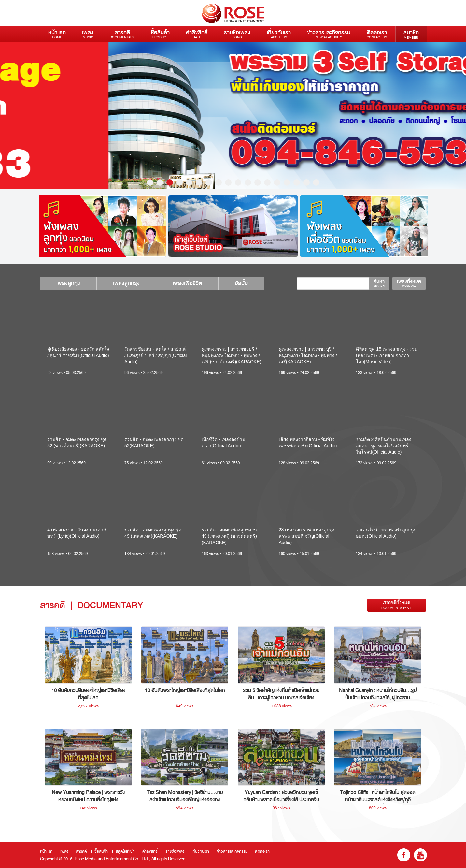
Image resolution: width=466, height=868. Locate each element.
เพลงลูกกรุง (126, 283)
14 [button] (277, 182)
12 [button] (258, 182)
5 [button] (189, 182)
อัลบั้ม (241, 283)
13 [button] (267, 182)
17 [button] (306, 182)
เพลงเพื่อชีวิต (187, 283)
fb (404, 855)
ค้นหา (379, 283)
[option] (233, 116)
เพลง (88, 34)
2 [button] (160, 182)
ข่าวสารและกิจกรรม (329, 34)
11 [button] (248, 182)
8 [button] (219, 182)
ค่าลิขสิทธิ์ (197, 34)
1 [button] (150, 182)
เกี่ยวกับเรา (279, 34)
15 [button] (287, 182)
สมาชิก (411, 34)
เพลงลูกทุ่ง (68, 283)
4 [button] (179, 182)
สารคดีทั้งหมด (397, 605)
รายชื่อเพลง (237, 34)
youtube (420, 855)
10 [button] (238, 182)
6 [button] (199, 182)
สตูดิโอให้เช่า (125, 851)
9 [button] (228, 182)
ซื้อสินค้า (160, 34)
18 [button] (316, 182)
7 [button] (209, 182)
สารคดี (122, 34)
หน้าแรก (57, 34)
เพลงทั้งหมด (409, 283)
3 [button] (170, 182)
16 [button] (297, 182)
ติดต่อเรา (377, 34)
